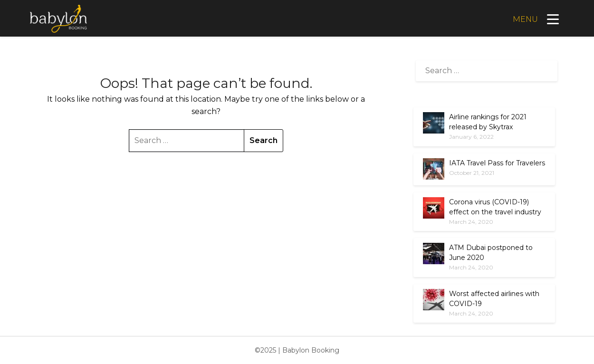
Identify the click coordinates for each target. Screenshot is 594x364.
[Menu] (535, 19)
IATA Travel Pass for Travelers (497, 163)
